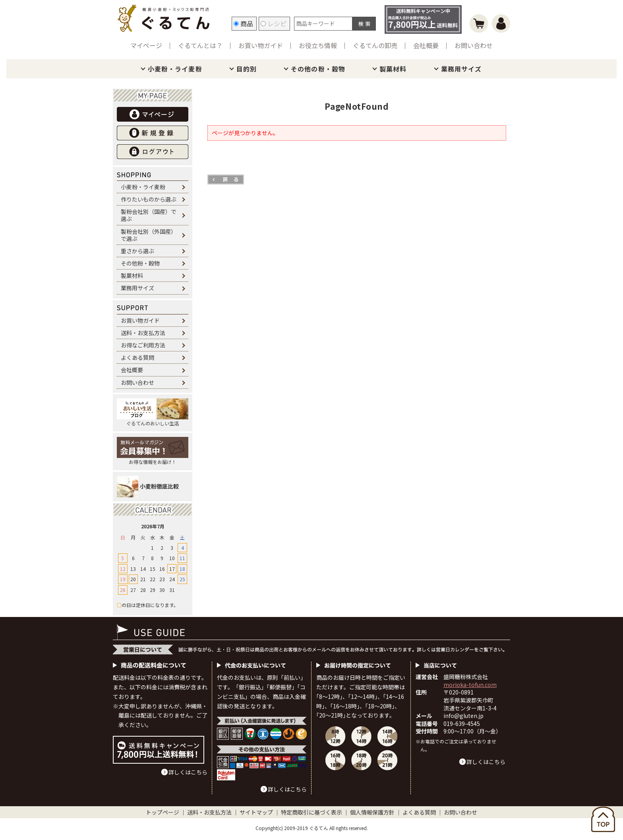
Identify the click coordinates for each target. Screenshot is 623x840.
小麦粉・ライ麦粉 (175, 69)
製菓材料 (393, 69)
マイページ (146, 45)
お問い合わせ (474, 45)
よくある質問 (137, 357)
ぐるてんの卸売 (375, 45)
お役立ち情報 (318, 45)
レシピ (274, 23)
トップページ (163, 812)
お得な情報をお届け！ (153, 451)
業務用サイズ (461, 69)
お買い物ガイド (261, 45)
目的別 (247, 69)
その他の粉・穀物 (318, 69)
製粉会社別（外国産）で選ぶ (149, 235)
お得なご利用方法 (143, 345)
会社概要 (426, 45)
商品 (243, 23)
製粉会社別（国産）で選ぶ (149, 215)
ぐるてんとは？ (200, 45)
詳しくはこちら (188, 772)
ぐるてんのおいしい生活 (153, 412)
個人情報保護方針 (372, 812)
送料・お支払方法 (143, 333)
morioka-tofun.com (470, 685)
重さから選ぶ (137, 251)
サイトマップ (256, 812)
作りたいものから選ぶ (149, 199)
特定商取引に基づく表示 (311, 812)
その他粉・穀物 (140, 263)
